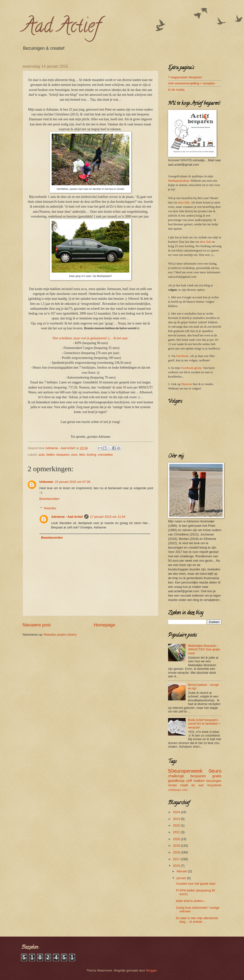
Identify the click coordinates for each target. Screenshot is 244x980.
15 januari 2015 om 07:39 (73, 482)
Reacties (50, 508)
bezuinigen (214, 781)
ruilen (185, 790)
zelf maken (195, 781)
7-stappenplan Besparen (185, 77)
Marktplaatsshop (179, 181)
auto (42, 455)
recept (172, 785)
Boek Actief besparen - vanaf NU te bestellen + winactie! (204, 724)
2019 (177, 846)
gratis (217, 776)
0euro (215, 771)
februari (182, 871)
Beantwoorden (49, 499)
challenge (176, 776)
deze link (184, 202)
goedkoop (176, 781)
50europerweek (185, 771)
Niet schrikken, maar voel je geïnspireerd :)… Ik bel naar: (91, 338)
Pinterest (187, 384)
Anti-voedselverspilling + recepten (191, 83)
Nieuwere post (37, 625)
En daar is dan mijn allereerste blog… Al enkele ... (197, 920)
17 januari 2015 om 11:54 (108, 517)
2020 (177, 839)
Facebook (182, 356)
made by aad (192, 785)
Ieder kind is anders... (191, 901)
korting (91, 455)
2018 (177, 852)
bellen (50, 455)
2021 (177, 832)
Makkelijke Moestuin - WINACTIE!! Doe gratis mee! (204, 649)
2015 (177, 866)
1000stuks (175, 790)
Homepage (105, 625)
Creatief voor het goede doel (195, 884)
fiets (82, 455)
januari (182, 878)
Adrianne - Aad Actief (67, 517)
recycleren (214, 785)
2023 (177, 819)
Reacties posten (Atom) (60, 635)
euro (74, 455)
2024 (177, 812)
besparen (63, 455)
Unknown (46, 482)
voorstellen (105, 455)
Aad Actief (61, 28)
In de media (176, 90)
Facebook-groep (191, 368)
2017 (177, 859)
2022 (177, 825)
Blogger (152, 970)
